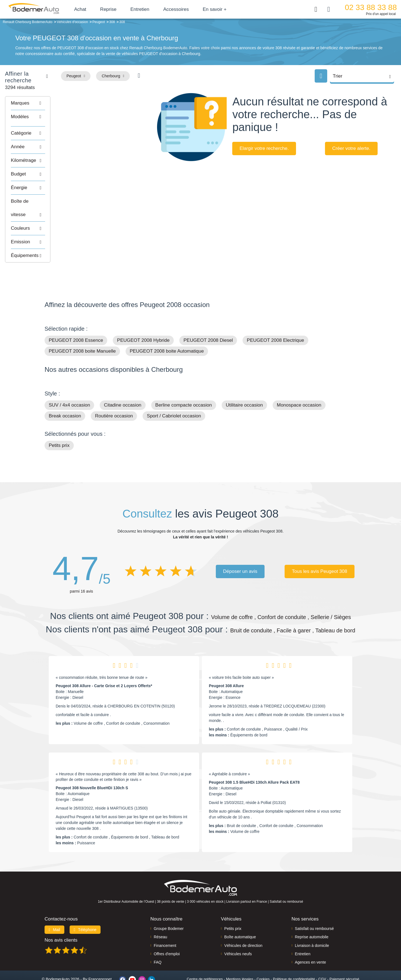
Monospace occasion (299, 383)
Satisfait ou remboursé (314, 906)
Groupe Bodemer (169, 906)
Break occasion (65, 394)
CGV (322, 957)
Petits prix (59, 423)
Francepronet (100, 957)
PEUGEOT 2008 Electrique (275, 318)
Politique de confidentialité (294, 957)
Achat (91, 9)
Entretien (151, 9)
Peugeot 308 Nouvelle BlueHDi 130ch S (92, 766)
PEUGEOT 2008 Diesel (208, 318)
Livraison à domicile (312, 923)
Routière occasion (114, 394)
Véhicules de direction (243, 923)
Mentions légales (240, 957)
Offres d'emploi (167, 932)
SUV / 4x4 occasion (69, 383)
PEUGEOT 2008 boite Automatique (167, 329)
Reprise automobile (312, 915)
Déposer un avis (240, 549)
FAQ (158, 940)
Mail (54, 907)
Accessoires (187, 9)
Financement (165, 923)
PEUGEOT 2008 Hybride (143, 318)
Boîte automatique (240, 915)
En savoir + (226, 9)
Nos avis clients (61, 918)
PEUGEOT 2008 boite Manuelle (82, 329)
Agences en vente (310, 940)
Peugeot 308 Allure (226, 664)
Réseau (160, 915)
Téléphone (85, 907)
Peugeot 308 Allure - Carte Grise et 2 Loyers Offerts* (104, 664)
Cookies (263, 957)
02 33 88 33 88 (371, 7)
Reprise (120, 9)
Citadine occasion (123, 383)
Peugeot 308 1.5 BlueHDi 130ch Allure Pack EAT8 (254, 760)
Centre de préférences (205, 957)
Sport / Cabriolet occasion (174, 394)
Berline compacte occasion (184, 383)
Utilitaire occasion (244, 383)
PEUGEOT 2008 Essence (76, 318)
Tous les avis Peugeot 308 (319, 549)
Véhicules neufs (238, 932)
